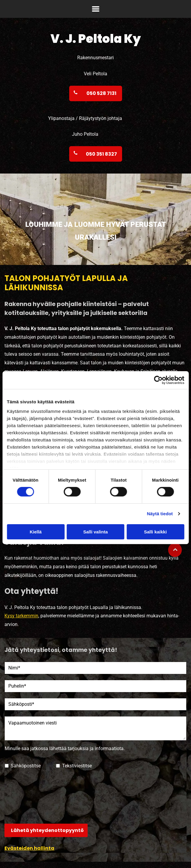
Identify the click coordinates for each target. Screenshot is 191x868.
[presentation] (29, 796)
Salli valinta (95, 532)
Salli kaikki (156, 532)
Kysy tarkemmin (21, 616)
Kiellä (36, 532)
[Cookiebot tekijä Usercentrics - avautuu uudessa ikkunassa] (158, 380)
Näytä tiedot (160, 514)
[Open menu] (96, 9)
